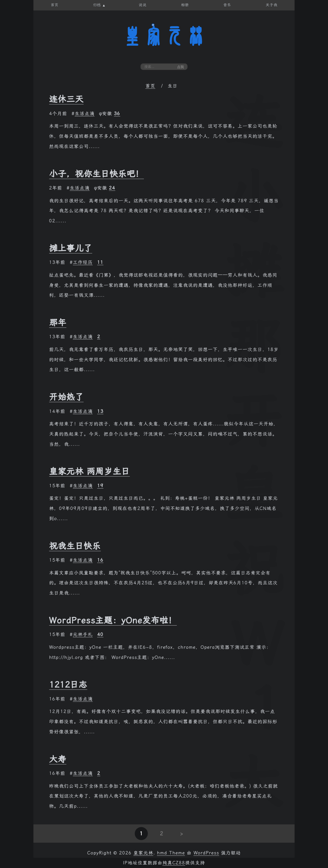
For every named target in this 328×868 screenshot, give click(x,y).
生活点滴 (85, 114)
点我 (180, 67)
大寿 (58, 759)
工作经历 (83, 262)
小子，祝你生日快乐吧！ (96, 174)
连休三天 (66, 99)
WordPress (206, 853)
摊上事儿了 (71, 248)
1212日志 (68, 685)
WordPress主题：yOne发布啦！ (113, 620)
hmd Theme (171, 853)
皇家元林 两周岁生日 (89, 471)
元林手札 (83, 634)
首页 (150, 86)
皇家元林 (164, 36)
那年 (58, 323)
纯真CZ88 (174, 863)
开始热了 (66, 397)
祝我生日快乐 (75, 546)
